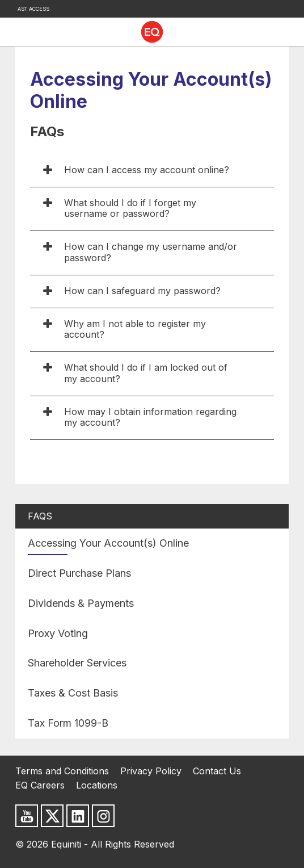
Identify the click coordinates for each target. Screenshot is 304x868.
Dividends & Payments (81, 603)
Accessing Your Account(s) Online (108, 543)
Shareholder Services (77, 663)
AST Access (33, 9)
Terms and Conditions (62, 771)
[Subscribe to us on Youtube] (27, 816)
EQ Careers (40, 785)
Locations (97, 785)
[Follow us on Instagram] (103, 816)
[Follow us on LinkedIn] (78, 816)
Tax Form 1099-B (68, 723)
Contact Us (217, 771)
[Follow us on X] (52, 816)
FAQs (40, 516)
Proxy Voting (58, 633)
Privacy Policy (151, 771)
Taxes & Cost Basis (73, 693)
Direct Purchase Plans (79, 573)
